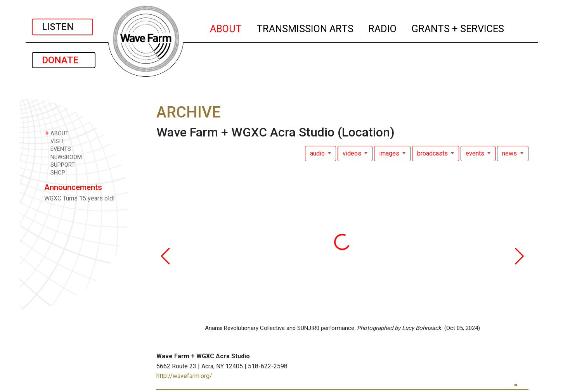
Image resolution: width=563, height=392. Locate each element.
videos (353, 153)
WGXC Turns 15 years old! (80, 198)
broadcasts (433, 153)
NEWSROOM (63, 157)
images (390, 153)
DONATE (64, 60)
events (476, 153)
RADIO (383, 28)
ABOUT (226, 28)
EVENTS (58, 149)
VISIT (55, 141)
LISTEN (62, 27)
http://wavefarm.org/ (184, 376)
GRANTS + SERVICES (458, 28)
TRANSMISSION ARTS (305, 28)
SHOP (55, 172)
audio (318, 153)
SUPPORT (60, 165)
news (510, 153)
